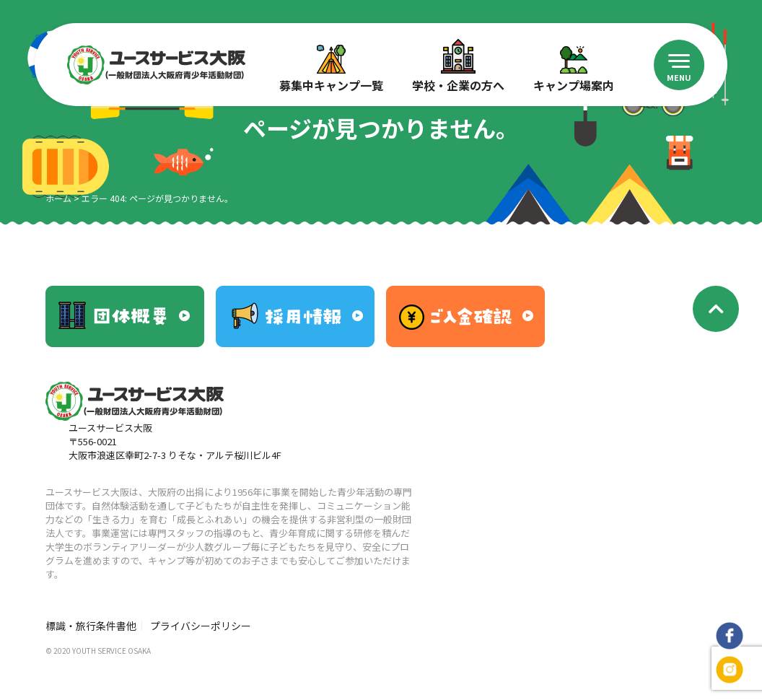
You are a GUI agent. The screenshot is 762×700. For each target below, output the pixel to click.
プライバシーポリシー (201, 626)
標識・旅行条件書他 (91, 626)
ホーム (58, 198)
